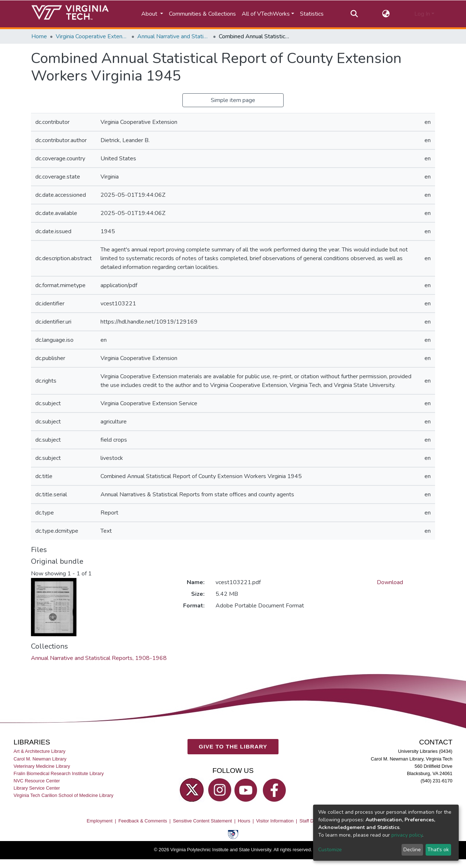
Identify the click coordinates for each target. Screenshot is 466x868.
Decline (412, 850)
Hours (244, 821)
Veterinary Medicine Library (42, 766)
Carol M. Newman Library (40, 759)
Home (39, 36)
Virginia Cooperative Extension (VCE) (92, 36)
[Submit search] (354, 14)
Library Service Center (37, 788)
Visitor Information (275, 821)
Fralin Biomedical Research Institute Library (59, 773)
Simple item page (233, 100)
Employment (100, 821)
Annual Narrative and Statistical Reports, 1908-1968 (174, 36)
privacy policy (407, 835)
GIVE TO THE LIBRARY (233, 746)
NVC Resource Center (37, 781)
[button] (386, 14)
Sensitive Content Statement (202, 821)
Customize (330, 850)
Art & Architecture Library (39, 752)
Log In (422, 14)
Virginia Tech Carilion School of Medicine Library (63, 795)
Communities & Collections (202, 14)
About (150, 14)
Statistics (312, 14)
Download (390, 582)
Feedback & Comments (143, 821)
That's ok (438, 850)
